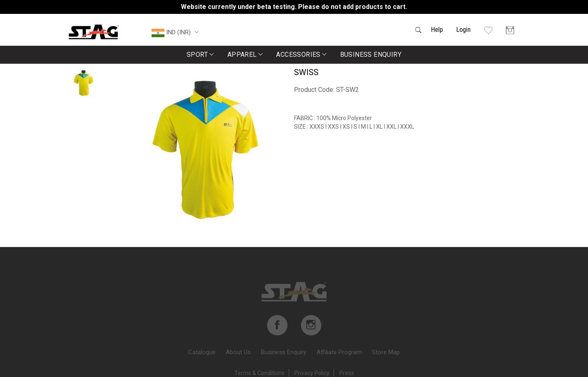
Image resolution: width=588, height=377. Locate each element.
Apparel (245, 55)
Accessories (301, 55)
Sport (200, 55)
